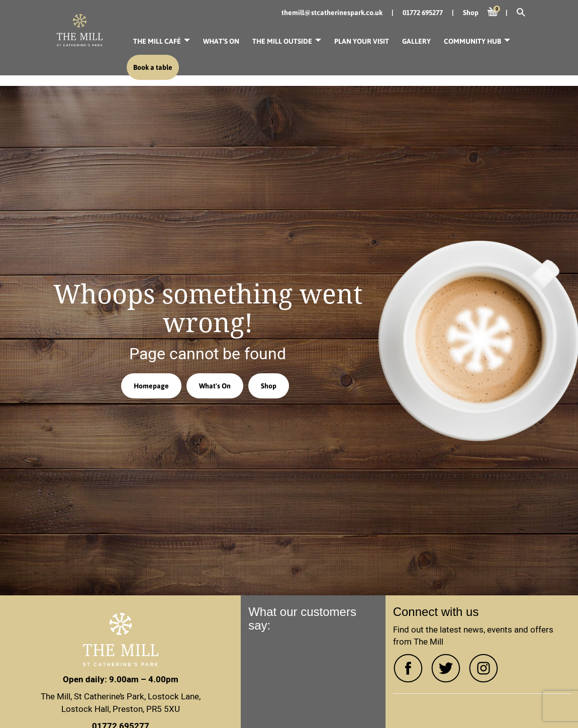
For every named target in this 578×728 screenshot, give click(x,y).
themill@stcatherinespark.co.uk (332, 13)
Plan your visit (362, 41)
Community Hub (472, 41)
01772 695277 (423, 13)
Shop (269, 386)
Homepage (151, 386)
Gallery (416, 41)
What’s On (221, 41)
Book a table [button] (153, 67)
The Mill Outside (282, 41)
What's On (215, 386)
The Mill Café (157, 41)
